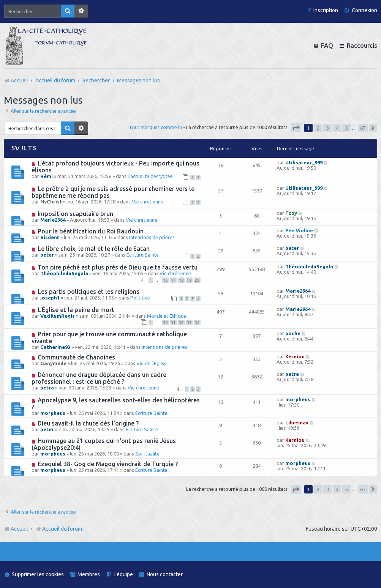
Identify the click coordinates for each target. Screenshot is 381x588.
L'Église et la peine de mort (76, 310)
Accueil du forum (59, 529)
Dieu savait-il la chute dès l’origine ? (88, 423)
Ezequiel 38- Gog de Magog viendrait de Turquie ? (108, 464)
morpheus (53, 413)
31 (173, 323)
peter (47, 255)
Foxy (291, 213)
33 (189, 323)
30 (165, 323)
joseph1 (50, 298)
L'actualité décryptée (150, 176)
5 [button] (347, 128)
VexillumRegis (58, 316)
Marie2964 (53, 220)
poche (293, 333)
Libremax (297, 422)
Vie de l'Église (152, 363)
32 (181, 323)
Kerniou (295, 356)
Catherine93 (55, 347)
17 (173, 280)
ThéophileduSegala (64, 273)
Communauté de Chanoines (76, 357)
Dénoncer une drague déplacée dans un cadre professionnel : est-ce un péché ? (99, 378)
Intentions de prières (152, 237)
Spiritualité (147, 454)
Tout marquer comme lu (155, 127)
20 (197, 280)
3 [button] (328, 128)
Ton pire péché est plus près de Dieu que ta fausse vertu (118, 267)
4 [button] (337, 128)
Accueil (19, 529)
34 (197, 323)
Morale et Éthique (167, 316)
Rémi (47, 176)
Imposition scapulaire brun (75, 214)
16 (165, 280)
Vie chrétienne (148, 202)
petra (47, 388)
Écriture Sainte (143, 255)
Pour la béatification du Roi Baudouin (91, 231)
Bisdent (50, 237)
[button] (296, 128)
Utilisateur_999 (304, 162)
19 (189, 280)
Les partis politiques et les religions (89, 292)
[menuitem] (360, 10)
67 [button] (363, 128)
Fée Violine (299, 230)
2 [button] (318, 128)
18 (181, 280)
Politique (140, 298)
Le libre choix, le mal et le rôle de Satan (94, 249)
